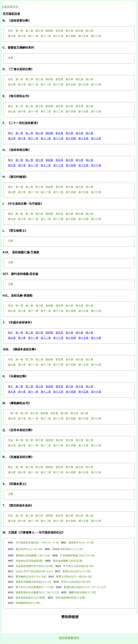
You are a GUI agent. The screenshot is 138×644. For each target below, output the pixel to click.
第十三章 (58, 138)
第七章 (79, 133)
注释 (11, 241)
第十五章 (83, 138)
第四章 (49, 133)
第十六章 (96, 138)
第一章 (19, 133)
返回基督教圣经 (69, 638)
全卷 (11, 58)
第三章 (39, 133)
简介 (11, 133)
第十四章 (71, 138)
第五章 (59, 133)
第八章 (90, 133)
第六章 (69, 133)
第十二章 (46, 138)
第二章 (29, 133)
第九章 (12, 138)
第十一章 (33, 138)
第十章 (22, 138)
